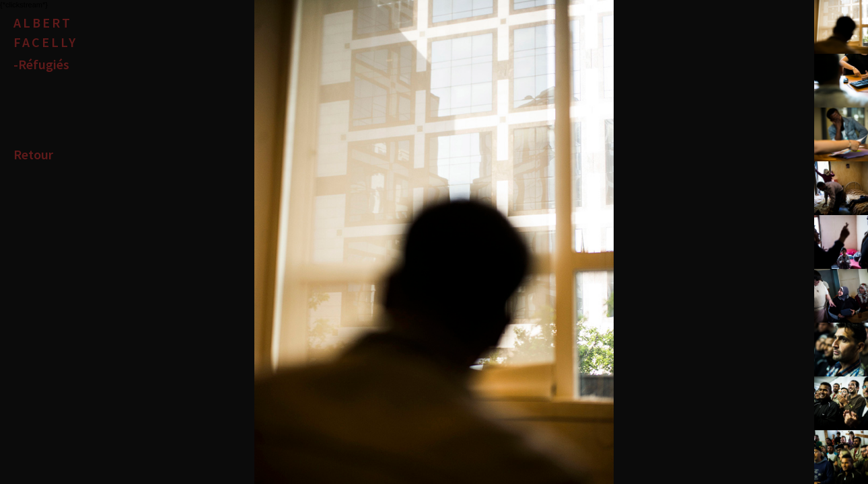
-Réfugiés (41, 64)
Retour (33, 154)
